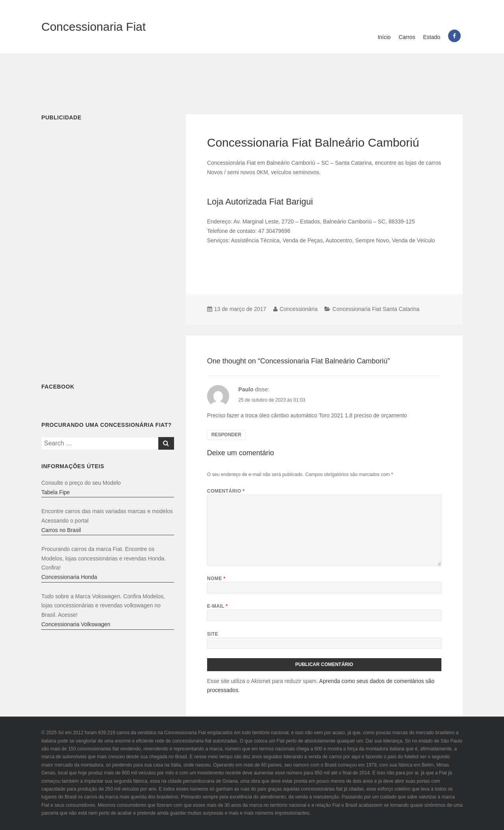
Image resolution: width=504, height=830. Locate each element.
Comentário (226, 491)
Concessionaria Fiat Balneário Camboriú (313, 142)
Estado (432, 37)
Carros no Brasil (61, 530)
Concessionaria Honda (69, 577)
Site (213, 634)
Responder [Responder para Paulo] (226, 435)
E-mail (218, 606)
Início (384, 37)
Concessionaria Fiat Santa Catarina (376, 309)
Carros (407, 37)
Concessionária (299, 309)
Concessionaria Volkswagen (76, 624)
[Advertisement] (252, 79)
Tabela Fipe (56, 492)
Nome (216, 579)
